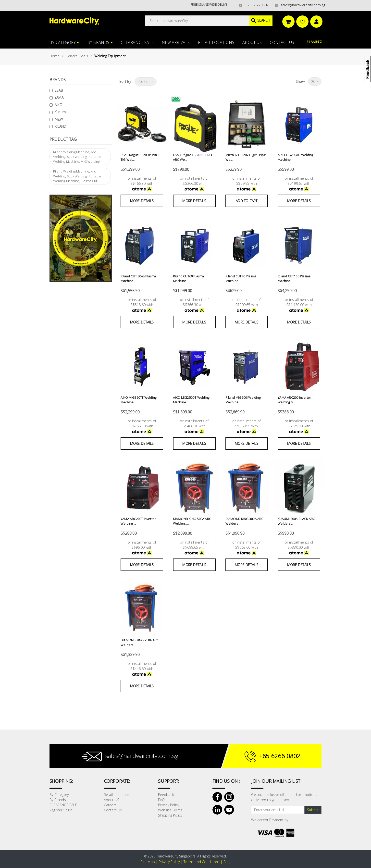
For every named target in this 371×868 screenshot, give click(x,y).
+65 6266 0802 (254, 5)
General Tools (77, 56)
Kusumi (61, 112)
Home (55, 56)
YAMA (59, 97)
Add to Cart (247, 201)
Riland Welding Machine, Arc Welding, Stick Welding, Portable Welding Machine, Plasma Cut (77, 176)
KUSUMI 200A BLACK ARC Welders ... (296, 521)
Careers (110, 805)
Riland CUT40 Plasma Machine (241, 279)
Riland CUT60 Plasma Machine (189, 279)
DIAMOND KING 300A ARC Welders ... (244, 521)
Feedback (166, 795)
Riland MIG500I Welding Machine (243, 400)
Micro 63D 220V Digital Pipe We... (246, 157)
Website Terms (170, 810)
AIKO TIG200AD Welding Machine (295, 157)
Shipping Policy (170, 815)
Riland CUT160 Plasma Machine (294, 279)
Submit (313, 810)
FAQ (161, 800)
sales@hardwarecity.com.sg (300, 5)
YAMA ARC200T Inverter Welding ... (138, 521)
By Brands (100, 42)
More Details (142, 201)
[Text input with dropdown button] (278, 810)
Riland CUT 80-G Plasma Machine (138, 279)
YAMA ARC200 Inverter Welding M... (294, 400)
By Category (64, 42)
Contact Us (282, 42)
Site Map (148, 862)
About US (252, 42)
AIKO (58, 105)
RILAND (60, 126)
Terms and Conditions (202, 862)
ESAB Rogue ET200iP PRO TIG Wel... (140, 157)
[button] (371, 28)
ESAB (59, 90)
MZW (59, 119)
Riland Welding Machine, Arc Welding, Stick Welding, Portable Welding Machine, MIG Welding (77, 157)
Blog (227, 862)
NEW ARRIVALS (176, 42)
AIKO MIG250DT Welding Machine (191, 400)
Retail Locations (216, 42)
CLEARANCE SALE (137, 42)
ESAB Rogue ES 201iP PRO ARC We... (193, 157)
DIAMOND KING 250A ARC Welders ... (140, 643)
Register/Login (61, 810)
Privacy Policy (169, 805)
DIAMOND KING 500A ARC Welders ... (192, 521)
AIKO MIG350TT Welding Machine (138, 400)
